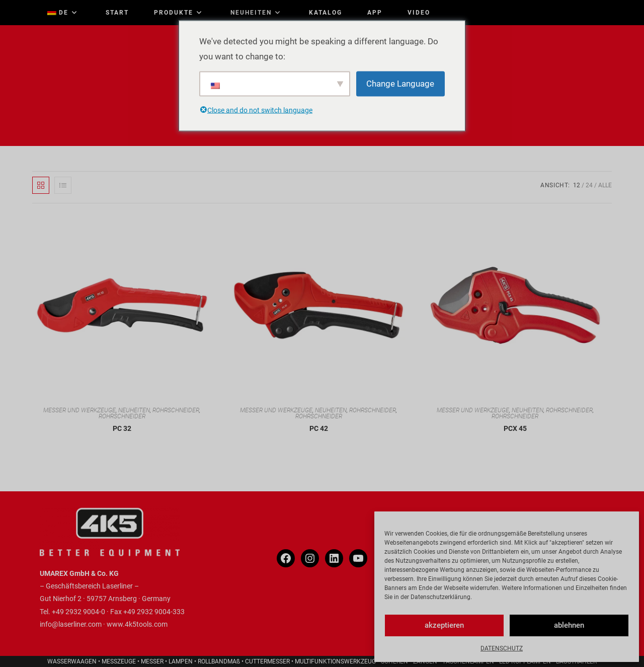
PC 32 (122, 428)
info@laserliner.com (71, 624)
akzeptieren (444, 625)
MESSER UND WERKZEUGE (79, 410)
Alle (605, 185)
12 (577, 185)
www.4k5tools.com (137, 624)
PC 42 (319, 428)
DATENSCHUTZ (502, 648)
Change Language (400, 84)
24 (589, 185)
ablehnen (569, 625)
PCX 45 (515, 428)
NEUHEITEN (134, 410)
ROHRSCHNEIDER (176, 410)
